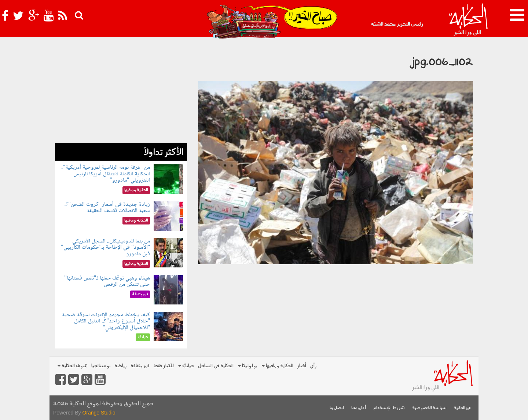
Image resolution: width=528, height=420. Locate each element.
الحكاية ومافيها (278, 366)
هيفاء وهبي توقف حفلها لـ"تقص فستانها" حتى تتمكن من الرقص (107, 282)
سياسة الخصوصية (429, 408)
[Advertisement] (121, 92)
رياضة (121, 366)
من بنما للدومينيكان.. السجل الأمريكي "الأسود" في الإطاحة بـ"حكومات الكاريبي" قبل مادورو (105, 248)
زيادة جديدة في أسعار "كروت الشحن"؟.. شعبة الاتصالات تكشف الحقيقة (107, 208)
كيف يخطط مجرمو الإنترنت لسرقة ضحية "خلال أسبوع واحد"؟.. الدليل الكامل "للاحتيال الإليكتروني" (106, 321)
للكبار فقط (164, 366)
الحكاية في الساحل (216, 366)
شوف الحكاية (73, 366)
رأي (313, 366)
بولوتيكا (248, 366)
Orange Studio (99, 413)
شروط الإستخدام (389, 408)
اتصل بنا (337, 408)
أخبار (302, 366)
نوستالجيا (101, 366)
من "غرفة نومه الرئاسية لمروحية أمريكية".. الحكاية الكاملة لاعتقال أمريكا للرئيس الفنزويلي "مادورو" (105, 174)
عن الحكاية (463, 408)
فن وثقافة (140, 366)
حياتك (186, 366)
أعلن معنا (359, 408)
